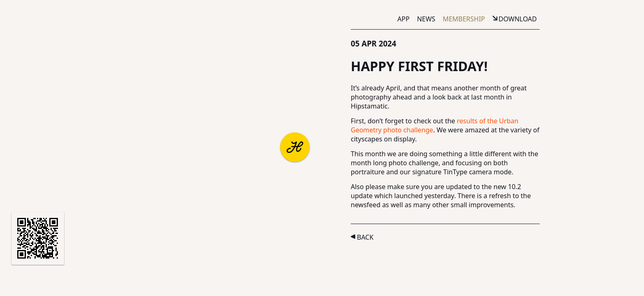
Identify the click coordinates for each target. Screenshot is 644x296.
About (25, 277)
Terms (130, 277)
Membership (464, 19)
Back (365, 237)
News (426, 19)
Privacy (161, 277)
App (404, 19)
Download (518, 19)
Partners (60, 277)
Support (98, 277)
